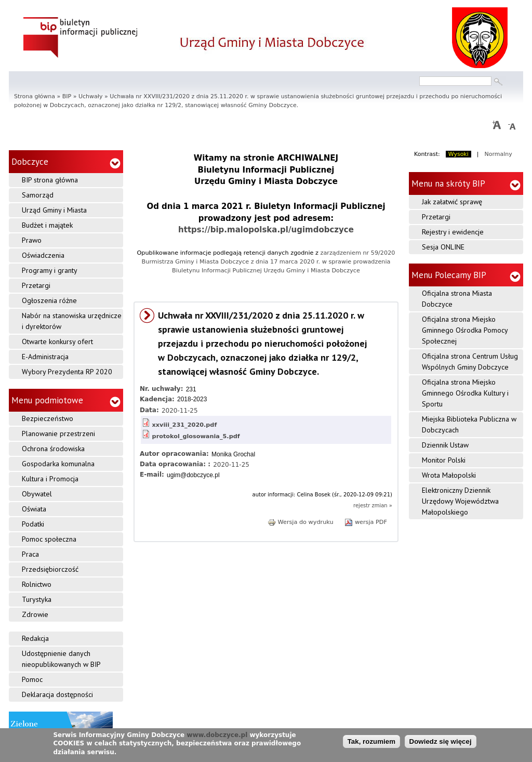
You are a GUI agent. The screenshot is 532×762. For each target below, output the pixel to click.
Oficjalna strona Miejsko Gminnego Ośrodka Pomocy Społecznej (465, 330)
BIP (67, 96)
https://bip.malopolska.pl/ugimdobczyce (266, 230)
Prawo (32, 240)
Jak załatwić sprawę (452, 202)
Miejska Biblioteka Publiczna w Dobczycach (469, 424)
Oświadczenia (43, 255)
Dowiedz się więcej (441, 743)
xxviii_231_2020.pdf (185, 425)
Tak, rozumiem (371, 743)
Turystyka (37, 599)
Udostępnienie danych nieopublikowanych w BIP (61, 659)
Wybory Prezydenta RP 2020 (67, 372)
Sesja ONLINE (443, 247)
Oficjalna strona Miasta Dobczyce (457, 299)
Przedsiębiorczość (50, 569)
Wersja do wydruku (301, 522)
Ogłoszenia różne (49, 300)
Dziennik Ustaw (445, 445)
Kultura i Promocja (50, 479)
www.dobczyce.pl (217, 735)
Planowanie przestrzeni (58, 433)
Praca (30, 554)
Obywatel (37, 494)
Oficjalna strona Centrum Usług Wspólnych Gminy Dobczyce (470, 362)
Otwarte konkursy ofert (57, 341)
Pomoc (32, 679)
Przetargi (36, 285)
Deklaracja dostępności (57, 694)
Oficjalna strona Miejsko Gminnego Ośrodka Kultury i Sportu (465, 393)
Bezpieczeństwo (48, 418)
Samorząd (38, 195)
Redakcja (35, 638)
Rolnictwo (37, 584)
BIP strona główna (50, 180)
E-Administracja (45, 357)
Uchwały (90, 96)
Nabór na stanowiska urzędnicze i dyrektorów (72, 321)
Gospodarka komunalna (58, 464)
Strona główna (35, 96)
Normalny (498, 154)
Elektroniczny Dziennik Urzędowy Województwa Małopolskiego (460, 501)
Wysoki (458, 154)
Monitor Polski (444, 460)
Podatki (33, 524)
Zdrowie (35, 614)
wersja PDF (366, 522)
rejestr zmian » (373, 505)
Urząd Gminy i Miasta (54, 210)
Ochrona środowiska (53, 449)
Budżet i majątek (47, 225)
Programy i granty (50, 270)
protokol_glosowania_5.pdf (196, 436)
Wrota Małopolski (449, 475)
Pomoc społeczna (49, 539)
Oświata (34, 509)
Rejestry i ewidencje (453, 232)
